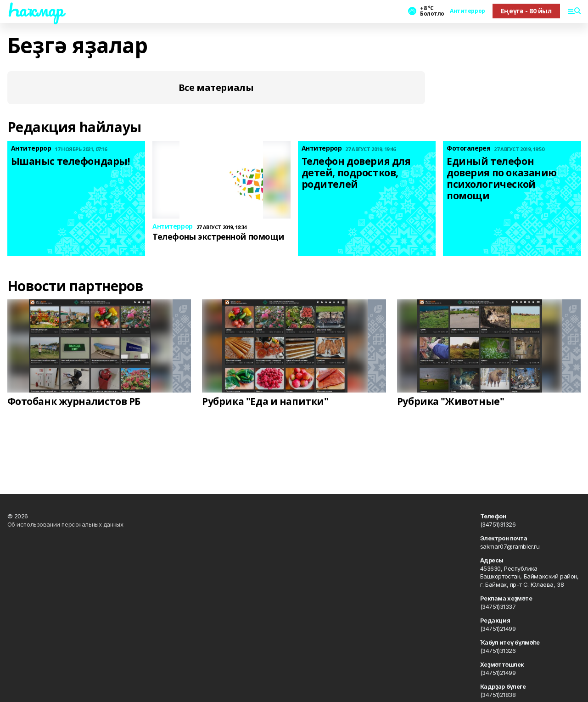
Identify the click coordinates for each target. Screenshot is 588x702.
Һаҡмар (35, 10)
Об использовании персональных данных (65, 524)
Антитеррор (468, 11)
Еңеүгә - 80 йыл (526, 11)
